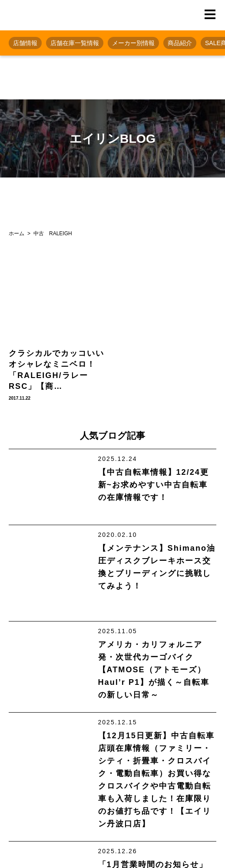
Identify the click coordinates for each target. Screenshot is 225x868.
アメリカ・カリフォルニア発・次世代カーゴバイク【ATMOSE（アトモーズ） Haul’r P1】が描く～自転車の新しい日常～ (154, 670)
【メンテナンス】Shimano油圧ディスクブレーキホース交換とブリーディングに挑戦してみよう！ (157, 567)
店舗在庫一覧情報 (75, 43)
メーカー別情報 (133, 43)
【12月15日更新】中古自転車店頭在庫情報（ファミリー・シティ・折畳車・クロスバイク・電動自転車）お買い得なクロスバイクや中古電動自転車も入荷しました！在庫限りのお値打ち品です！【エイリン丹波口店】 (156, 780)
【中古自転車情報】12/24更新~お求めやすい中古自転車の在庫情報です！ (154, 485)
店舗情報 (25, 43)
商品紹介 (180, 43)
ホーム (17, 233)
